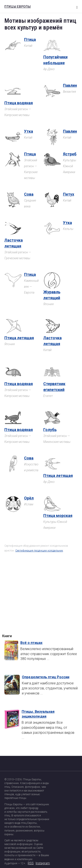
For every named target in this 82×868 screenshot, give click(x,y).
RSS (31, 863)
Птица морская (58, 516)
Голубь (50, 430)
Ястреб (70, 154)
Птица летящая (19, 338)
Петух (69, 194)
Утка (29, 131)
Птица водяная (19, 103)
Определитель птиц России (46, 677)
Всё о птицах (31, 643)
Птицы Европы (16, 6)
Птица (30, 39)
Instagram (43, 863)
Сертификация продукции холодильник (39, 551)
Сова (29, 194)
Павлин (70, 85)
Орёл (29, 498)
